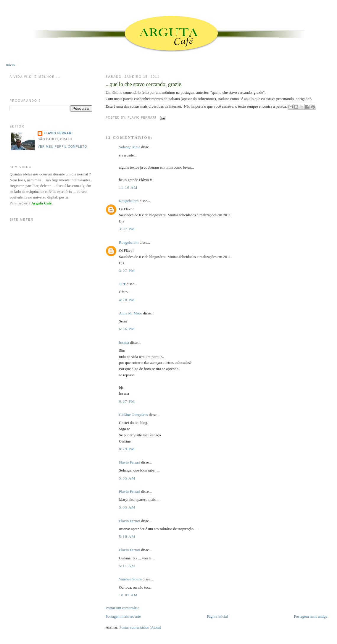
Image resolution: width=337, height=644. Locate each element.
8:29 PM (127, 449)
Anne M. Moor (130, 313)
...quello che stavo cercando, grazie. (144, 84)
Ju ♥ (122, 284)
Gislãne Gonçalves (133, 415)
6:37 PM (127, 401)
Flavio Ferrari (130, 462)
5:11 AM (127, 566)
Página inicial (217, 616)
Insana (124, 342)
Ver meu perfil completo (62, 147)
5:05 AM (127, 478)
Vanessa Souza (131, 579)
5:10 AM (127, 536)
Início (10, 65)
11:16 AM (128, 187)
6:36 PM (127, 329)
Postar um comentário (122, 608)
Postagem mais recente (123, 616)
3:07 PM (127, 229)
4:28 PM (127, 300)
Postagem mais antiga (311, 616)
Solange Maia (130, 147)
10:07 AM (128, 595)
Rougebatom (129, 201)
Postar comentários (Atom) (140, 627)
